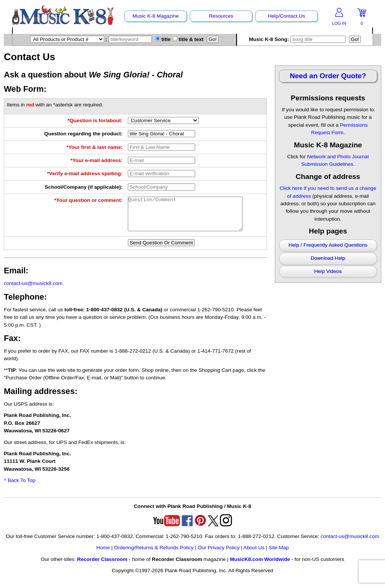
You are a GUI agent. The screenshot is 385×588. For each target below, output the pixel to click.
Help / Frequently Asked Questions (328, 245)
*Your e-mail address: (96, 160)
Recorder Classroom (102, 566)
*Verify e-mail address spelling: (85, 174)
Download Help (328, 258)
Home (103, 554)
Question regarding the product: (83, 134)
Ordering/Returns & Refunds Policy (154, 554)
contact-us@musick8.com (33, 290)
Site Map (279, 554)
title (163, 39)
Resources (221, 16)
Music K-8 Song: (298, 39)
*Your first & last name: (95, 147)
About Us (254, 554)
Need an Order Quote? (328, 76)
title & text (188, 39)
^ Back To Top (20, 487)
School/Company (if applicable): (84, 187)
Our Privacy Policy (219, 554)
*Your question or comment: (88, 200)
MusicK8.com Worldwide (260, 566)
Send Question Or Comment (161, 249)
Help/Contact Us (286, 16)
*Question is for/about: (95, 120)
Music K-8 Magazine (155, 16)
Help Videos (328, 271)
